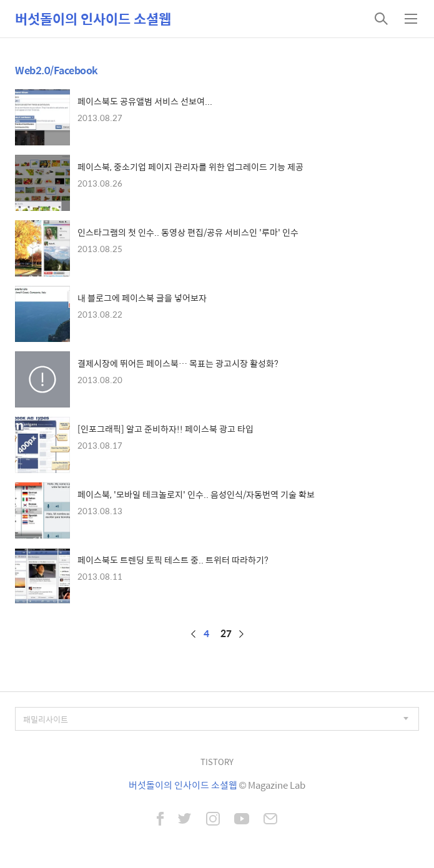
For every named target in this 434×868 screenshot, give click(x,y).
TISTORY (217, 762)
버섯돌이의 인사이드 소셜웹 (93, 19)
